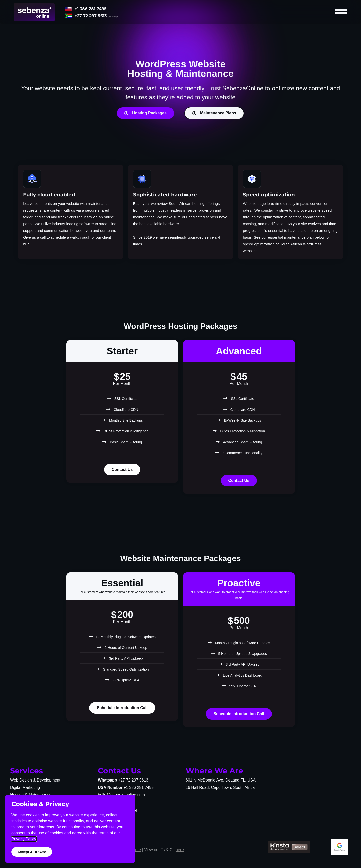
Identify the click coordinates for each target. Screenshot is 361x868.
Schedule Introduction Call (122, 708)
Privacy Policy (24, 839)
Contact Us (122, 469)
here (137, 850)
